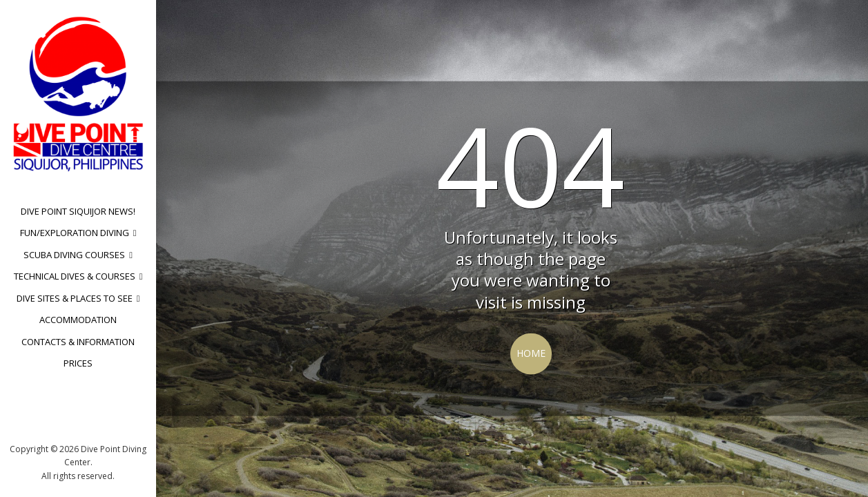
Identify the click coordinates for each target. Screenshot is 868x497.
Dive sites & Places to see (75, 298)
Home (531, 353)
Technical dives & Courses (75, 276)
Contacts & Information (78, 342)
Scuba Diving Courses (74, 255)
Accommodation (78, 320)
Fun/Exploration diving (75, 233)
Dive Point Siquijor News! (78, 211)
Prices (78, 363)
